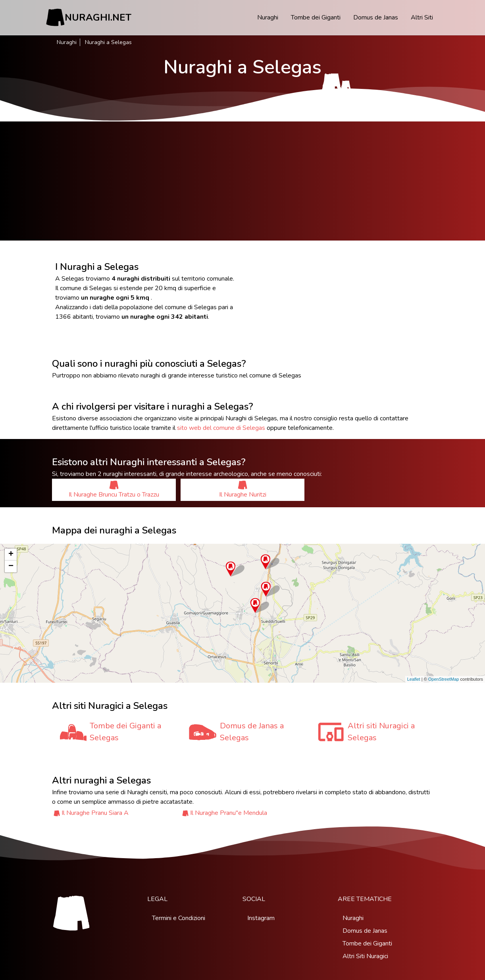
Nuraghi (268, 17)
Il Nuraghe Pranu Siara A (95, 813)
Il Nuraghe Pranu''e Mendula (229, 813)
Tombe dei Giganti (316, 17)
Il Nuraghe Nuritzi (243, 490)
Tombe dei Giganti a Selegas (125, 732)
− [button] (11, 566)
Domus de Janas (376, 17)
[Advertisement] (242, 181)
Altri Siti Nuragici (365, 956)
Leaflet (414, 679)
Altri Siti (422, 17)
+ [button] (11, 554)
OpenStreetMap (444, 679)
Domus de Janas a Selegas (252, 732)
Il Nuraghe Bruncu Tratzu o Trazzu (114, 490)
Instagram (261, 918)
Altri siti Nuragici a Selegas (381, 732)
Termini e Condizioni (179, 918)
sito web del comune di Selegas (221, 428)
